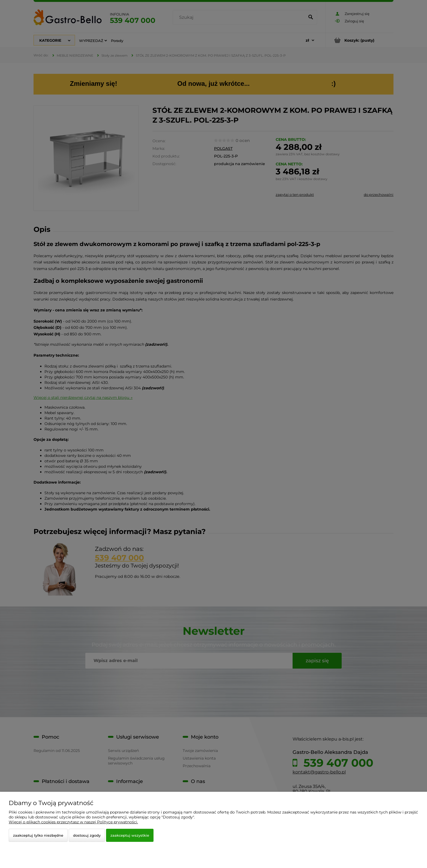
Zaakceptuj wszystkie (130, 835)
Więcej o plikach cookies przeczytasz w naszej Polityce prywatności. (73, 822)
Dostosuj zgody (87, 835)
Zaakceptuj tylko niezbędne (38, 835)
